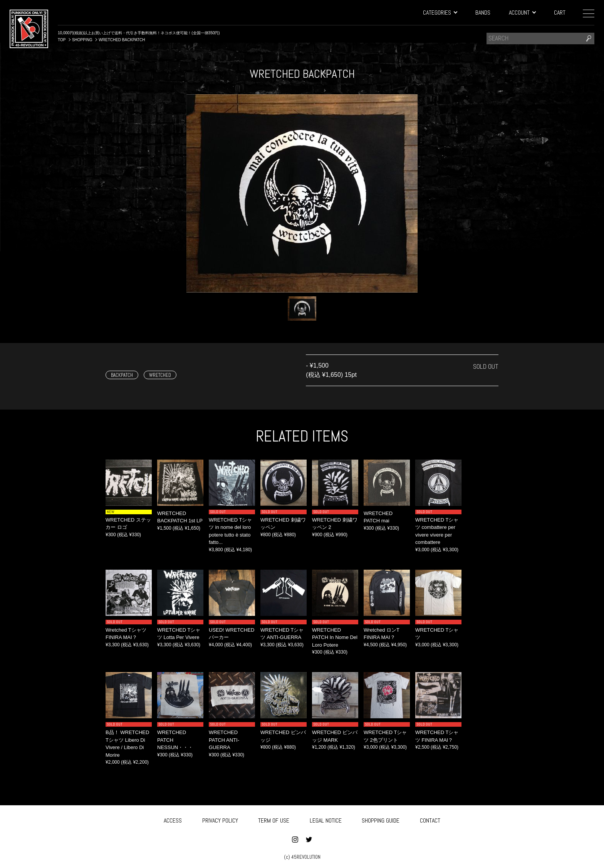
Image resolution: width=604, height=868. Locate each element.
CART (560, 13)
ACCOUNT (522, 13)
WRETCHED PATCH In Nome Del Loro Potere (335, 637)
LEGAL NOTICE (326, 819)
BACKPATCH (122, 375)
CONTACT (430, 819)
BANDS (483, 13)
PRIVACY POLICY (220, 819)
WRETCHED (160, 375)
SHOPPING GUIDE (381, 819)
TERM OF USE (274, 819)
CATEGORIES (440, 13)
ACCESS (173, 819)
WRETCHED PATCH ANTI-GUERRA (224, 740)
